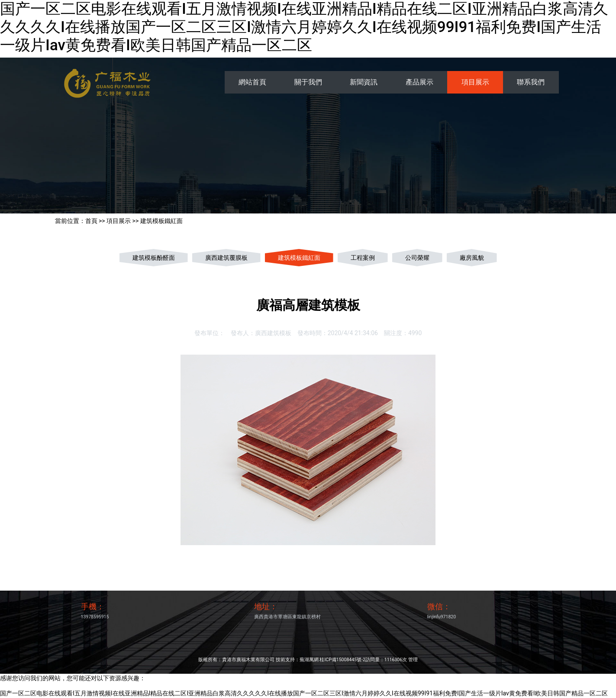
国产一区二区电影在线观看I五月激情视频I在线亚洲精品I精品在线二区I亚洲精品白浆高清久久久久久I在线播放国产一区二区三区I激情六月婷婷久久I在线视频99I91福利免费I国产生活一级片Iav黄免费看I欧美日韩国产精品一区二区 (304, 27)
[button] (46, 349)
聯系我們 (531, 82)
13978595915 (95, 617)
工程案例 (363, 258)
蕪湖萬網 (309, 660)
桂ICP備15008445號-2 (342, 660)
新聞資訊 (364, 82)
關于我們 (308, 82)
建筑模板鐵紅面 (161, 221)
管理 (413, 660)
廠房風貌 (472, 258)
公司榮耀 (417, 258)
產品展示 (419, 82)
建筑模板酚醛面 (154, 258)
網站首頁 (252, 82)
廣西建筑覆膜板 (226, 258)
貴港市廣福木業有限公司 (248, 660)
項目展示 (475, 82)
